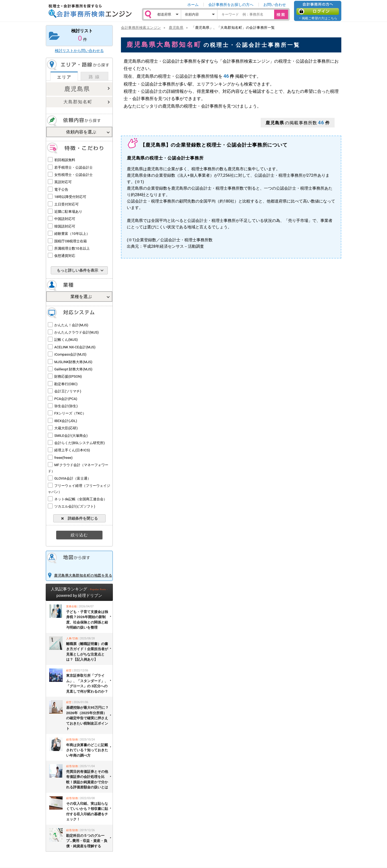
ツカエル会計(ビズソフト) (75, 506)
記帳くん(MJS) (66, 340)
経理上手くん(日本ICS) (72, 450)
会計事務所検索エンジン (141, 28)
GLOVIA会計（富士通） (73, 478)
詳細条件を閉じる (79, 518)
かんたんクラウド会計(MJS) (76, 332)
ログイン (318, 11)
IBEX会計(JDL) (66, 421)
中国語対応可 (65, 219)
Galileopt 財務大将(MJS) (73, 369)
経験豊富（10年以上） (72, 234)
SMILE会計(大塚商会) (71, 436)
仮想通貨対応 (65, 256)
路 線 (94, 77)
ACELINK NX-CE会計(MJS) (75, 347)
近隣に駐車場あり (68, 212)
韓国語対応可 (65, 226)
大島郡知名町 (78, 102)
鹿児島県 (77, 89)
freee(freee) (63, 458)
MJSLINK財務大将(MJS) (73, 362)
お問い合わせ (275, 5)
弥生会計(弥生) (66, 406)
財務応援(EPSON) (68, 376)
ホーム (193, 5)
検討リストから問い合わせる (79, 51)
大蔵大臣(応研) (66, 428)
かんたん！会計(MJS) (71, 325)
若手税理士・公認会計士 (74, 167)
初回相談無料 (65, 160)
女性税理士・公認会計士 (74, 175)
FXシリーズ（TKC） (70, 413)
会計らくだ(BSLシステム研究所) (80, 443)
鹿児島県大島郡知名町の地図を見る (83, 575)
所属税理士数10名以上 (72, 248)
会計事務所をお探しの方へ (231, 5)
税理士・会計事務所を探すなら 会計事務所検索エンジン (90, 11)
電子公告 (61, 189)
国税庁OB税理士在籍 (71, 241)
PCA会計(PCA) (66, 399)
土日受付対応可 (67, 204)
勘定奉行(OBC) (66, 384)
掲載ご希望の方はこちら (320, 18)
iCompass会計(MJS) (70, 354)
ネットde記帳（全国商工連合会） (81, 499)
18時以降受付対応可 (70, 197)
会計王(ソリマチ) (68, 391)
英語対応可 (63, 182)
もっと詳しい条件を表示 (77, 270)
